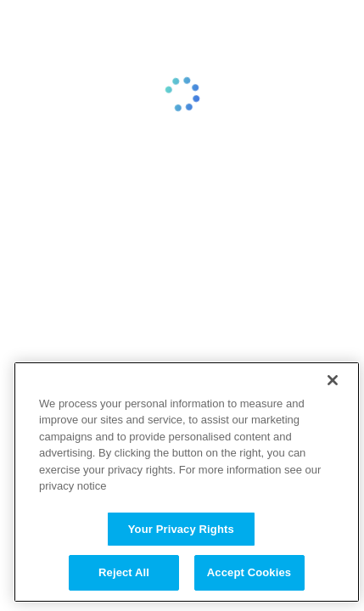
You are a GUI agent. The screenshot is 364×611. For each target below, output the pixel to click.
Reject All (124, 572)
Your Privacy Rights (181, 529)
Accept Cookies (249, 572)
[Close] (333, 380)
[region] (187, 482)
